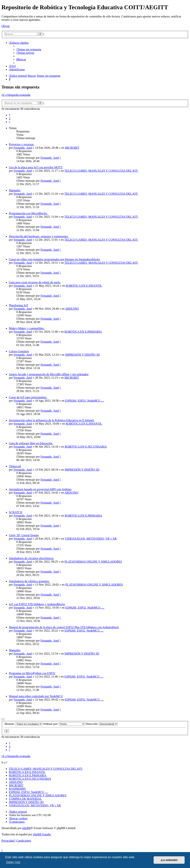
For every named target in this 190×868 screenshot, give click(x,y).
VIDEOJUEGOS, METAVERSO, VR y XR (91, 539)
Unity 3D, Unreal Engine (24, 535)
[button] (9, 122)
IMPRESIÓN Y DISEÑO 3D (82, 355)
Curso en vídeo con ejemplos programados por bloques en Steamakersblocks (54, 259)
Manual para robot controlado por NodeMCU (36, 696)
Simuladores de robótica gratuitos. (29, 581)
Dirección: (102, 724)
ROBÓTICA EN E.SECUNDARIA (86, 447)
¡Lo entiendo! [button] (169, 860)
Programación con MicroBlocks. (28, 213)
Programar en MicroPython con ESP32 (32, 673)
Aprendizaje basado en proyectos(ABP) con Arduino (40, 489)
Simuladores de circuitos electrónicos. (31, 558)
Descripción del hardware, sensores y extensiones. (39, 236)
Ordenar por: (64, 724)
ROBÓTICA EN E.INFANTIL (84, 286)
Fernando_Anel (23, 148)
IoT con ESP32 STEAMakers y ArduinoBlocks (37, 604)
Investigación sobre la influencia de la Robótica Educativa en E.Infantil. (52, 420)
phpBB (26, 828)
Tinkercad (15, 466)
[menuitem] (29, 49)
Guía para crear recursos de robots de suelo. (35, 282)
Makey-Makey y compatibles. (27, 328)
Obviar (6, 26)
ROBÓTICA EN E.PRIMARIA (83, 332)
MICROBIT (72, 148)
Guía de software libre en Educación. (31, 443)
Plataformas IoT (19, 305)
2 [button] (10, 118)
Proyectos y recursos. (22, 144)
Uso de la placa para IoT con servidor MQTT (36, 167)
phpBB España (42, 834)
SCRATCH (16, 512)
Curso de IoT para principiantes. (28, 397)
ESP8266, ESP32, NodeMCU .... (85, 401)
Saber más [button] (13, 862)
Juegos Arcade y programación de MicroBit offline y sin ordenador (49, 374)
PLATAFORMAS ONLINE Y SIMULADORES (93, 562)
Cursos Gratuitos (19, 351)
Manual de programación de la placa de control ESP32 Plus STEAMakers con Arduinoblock (64, 627)
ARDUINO (72, 309)
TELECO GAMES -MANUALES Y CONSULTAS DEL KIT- (101, 171)
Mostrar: (23, 724)
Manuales (15, 190)
